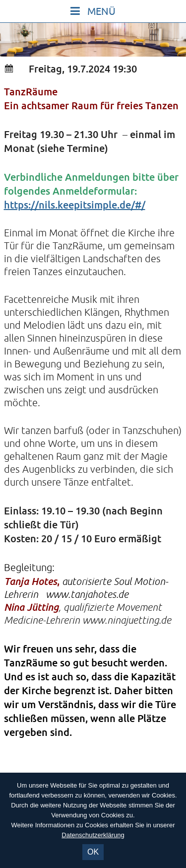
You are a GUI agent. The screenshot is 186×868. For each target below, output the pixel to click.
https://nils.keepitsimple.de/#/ (75, 205)
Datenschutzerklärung (93, 835)
